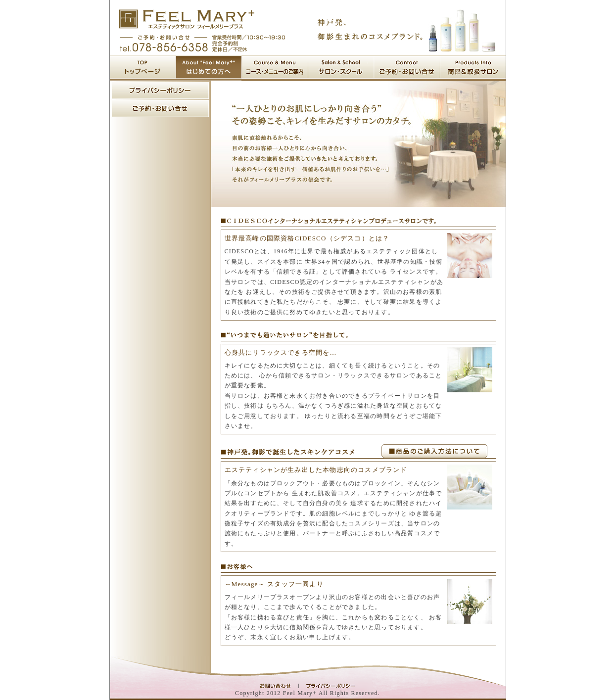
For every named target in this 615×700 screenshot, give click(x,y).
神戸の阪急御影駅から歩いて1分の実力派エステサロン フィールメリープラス (187, 19)
